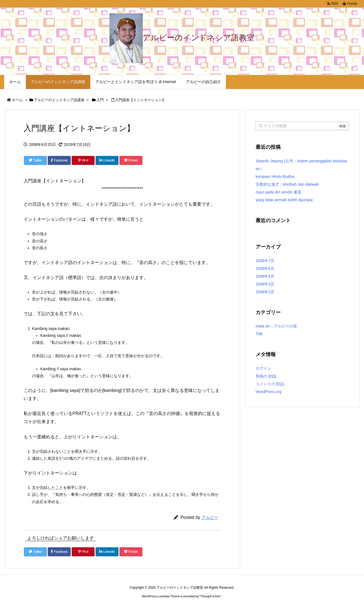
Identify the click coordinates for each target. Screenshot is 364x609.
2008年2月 (265, 292)
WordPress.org (269, 392)
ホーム (17, 100)
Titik (259, 334)
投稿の (266, 376)
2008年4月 (265, 276)
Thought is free (210, 596)
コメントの (270, 384)
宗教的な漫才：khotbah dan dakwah (287, 184)
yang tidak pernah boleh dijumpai (284, 200)
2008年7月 (265, 261)
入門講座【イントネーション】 (140, 100)
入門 (100, 100)
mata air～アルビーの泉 (276, 326)
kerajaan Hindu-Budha (275, 177)
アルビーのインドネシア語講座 (59, 100)
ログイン (263, 368)
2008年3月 (265, 284)
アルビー (210, 517)
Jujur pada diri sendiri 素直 (279, 192)
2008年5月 (265, 269)
